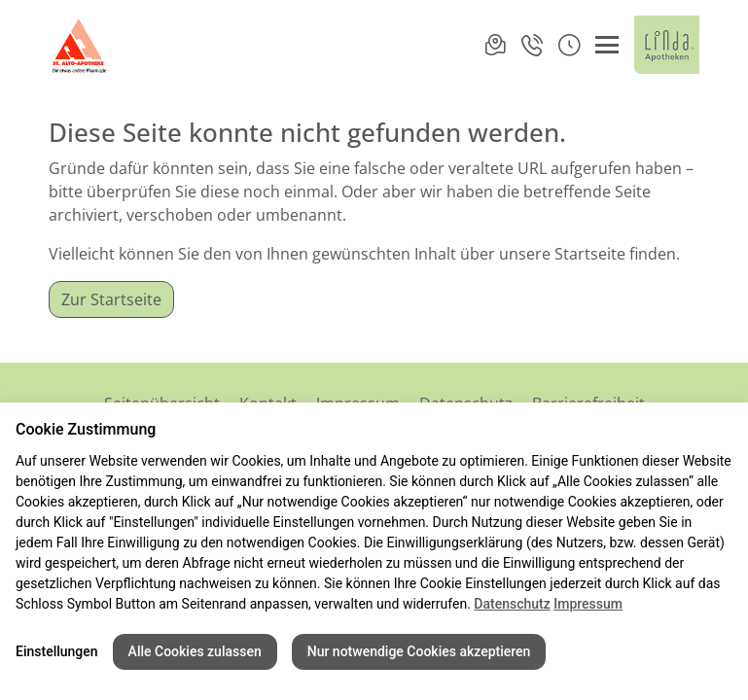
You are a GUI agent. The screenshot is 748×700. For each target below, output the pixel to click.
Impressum (588, 604)
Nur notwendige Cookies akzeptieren (419, 651)
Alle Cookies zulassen (195, 651)
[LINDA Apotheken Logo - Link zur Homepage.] (667, 45)
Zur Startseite (111, 299)
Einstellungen (57, 651)
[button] (569, 45)
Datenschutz (512, 604)
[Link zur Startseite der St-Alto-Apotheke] (81, 45)
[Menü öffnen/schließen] (607, 45)
